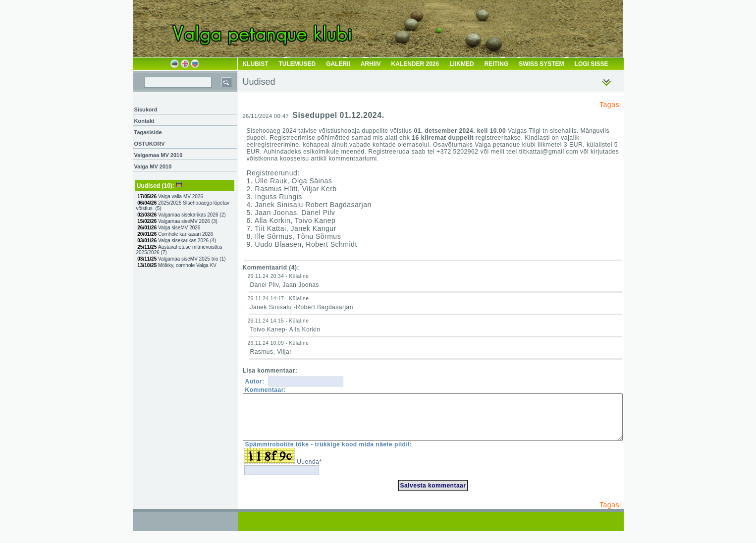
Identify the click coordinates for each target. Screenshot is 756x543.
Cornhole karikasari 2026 (186, 234)
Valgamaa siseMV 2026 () (188, 221)
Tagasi (610, 105)
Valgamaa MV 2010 (159, 155)
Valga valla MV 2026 (181, 196)
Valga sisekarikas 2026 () (187, 241)
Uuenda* (309, 471)
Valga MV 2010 (153, 166)
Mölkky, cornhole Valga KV (188, 265)
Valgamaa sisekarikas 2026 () (192, 215)
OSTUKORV (150, 144)
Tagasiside (148, 132)
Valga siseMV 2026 (180, 228)
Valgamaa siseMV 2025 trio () (192, 259)
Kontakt (144, 121)
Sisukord (146, 109)
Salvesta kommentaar (433, 494)
